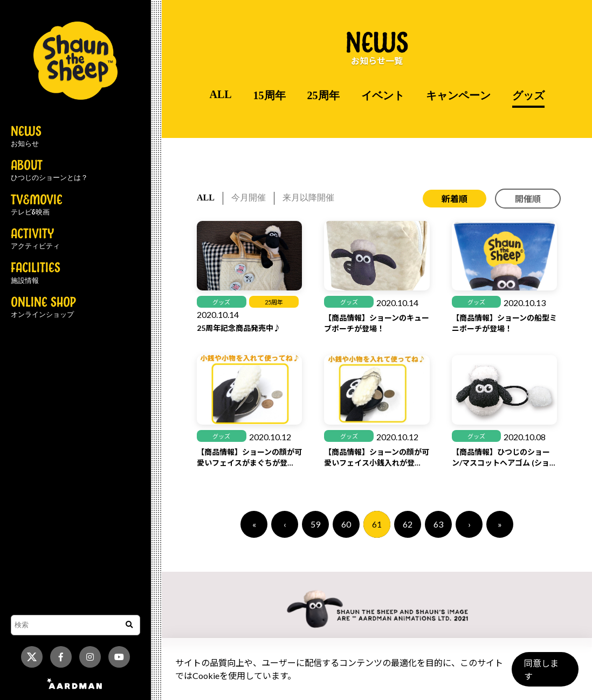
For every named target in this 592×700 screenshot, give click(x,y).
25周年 (323, 95)
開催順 (528, 199)
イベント (383, 95)
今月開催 (249, 197)
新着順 (455, 199)
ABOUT (49, 171)
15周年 (270, 95)
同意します (544, 674)
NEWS (26, 137)
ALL (220, 94)
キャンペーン (458, 95)
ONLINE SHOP (43, 308)
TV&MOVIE (37, 205)
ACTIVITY (35, 239)
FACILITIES (36, 273)
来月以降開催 (308, 197)
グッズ (528, 95)
